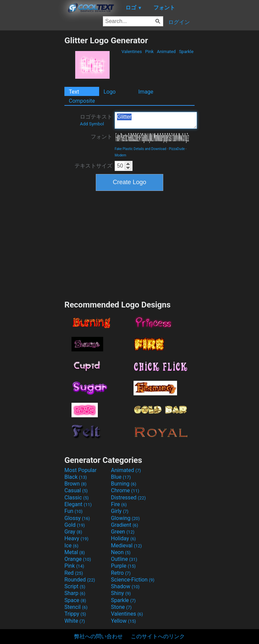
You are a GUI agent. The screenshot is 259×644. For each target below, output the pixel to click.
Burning (124, 484)
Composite (82, 101)
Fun (74, 511)
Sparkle (186, 52)
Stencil (76, 607)
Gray (73, 532)
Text (74, 92)
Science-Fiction (133, 580)
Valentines (132, 52)
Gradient (124, 525)
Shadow (125, 586)
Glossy (77, 518)
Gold (75, 525)
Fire (119, 504)
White (75, 621)
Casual (76, 490)
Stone (121, 607)
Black (76, 477)
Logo (110, 92)
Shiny (121, 593)
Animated (166, 52)
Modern (120, 155)
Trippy (75, 614)
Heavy (76, 538)
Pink (149, 52)
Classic (77, 498)
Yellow (123, 621)
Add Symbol (92, 124)
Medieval (126, 546)
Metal (75, 552)
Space (75, 600)
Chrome (125, 490)
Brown (75, 484)
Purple (123, 566)
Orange (78, 559)
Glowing (125, 518)
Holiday (123, 538)
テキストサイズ (93, 166)
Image (146, 92)
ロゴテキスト (96, 120)
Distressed (128, 498)
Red (74, 573)
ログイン (179, 22)
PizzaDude (177, 149)
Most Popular (81, 470)
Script (75, 586)
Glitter (156, 120)
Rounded (80, 580)
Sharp (75, 593)
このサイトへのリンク (158, 636)
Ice (71, 546)
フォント (102, 137)
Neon (121, 552)
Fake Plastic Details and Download (140, 149)
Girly (120, 511)
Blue (121, 477)
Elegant (78, 504)
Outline (124, 559)
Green (123, 532)
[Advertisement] (32, 137)
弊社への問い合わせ (98, 636)
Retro (121, 573)
